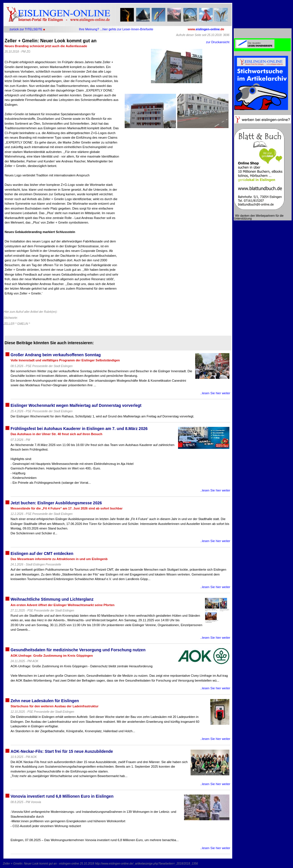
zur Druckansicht (218, 42)
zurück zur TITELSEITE (26, 29)
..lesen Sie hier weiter (215, 393)
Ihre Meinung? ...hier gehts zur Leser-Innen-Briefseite (116, 29)
